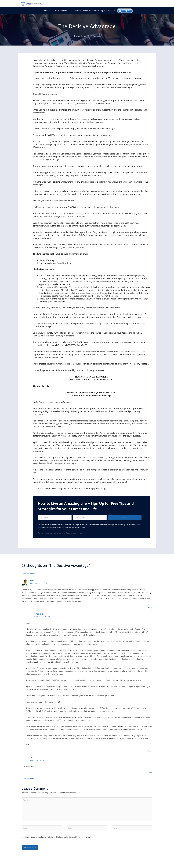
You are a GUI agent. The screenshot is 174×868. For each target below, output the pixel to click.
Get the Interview (81, 10)
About (45, 10)
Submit (125, 518)
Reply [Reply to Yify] (150, 773)
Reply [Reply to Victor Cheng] (150, 751)
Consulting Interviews (103, 10)
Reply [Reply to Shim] (150, 608)
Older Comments (29, 574)
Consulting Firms (61, 10)
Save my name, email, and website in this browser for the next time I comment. (57, 840)
